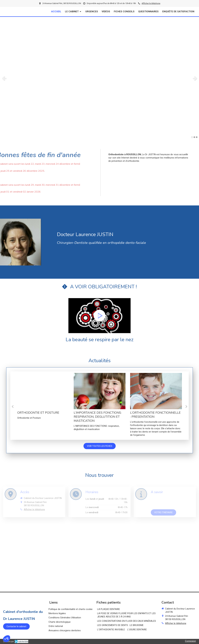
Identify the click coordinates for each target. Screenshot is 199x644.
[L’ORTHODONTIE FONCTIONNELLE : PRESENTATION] (156, 391)
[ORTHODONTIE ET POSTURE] (43, 391)
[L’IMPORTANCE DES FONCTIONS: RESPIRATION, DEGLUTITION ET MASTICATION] (100, 391)
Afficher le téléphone (151, 3)
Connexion (190, 641)
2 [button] (194, 137)
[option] (99, 78)
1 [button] (192, 137)
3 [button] (197, 137)
